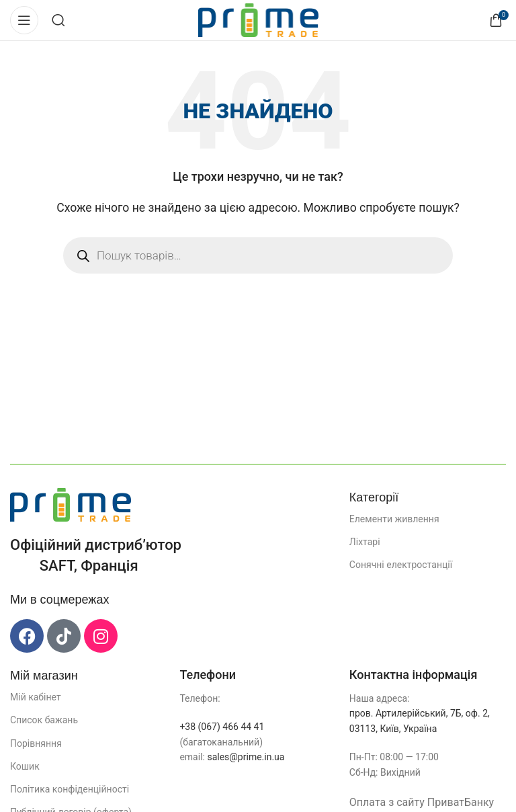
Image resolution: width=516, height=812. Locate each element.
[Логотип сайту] (258, 19)
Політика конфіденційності (70, 789)
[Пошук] (58, 20)
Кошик (25, 766)
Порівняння (36, 743)
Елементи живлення (394, 519)
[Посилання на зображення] (71, 504)
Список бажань (44, 720)
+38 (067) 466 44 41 (222, 727)
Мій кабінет (36, 697)
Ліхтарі (365, 542)
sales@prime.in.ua (246, 757)
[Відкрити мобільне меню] (24, 20)
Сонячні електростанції (401, 565)
